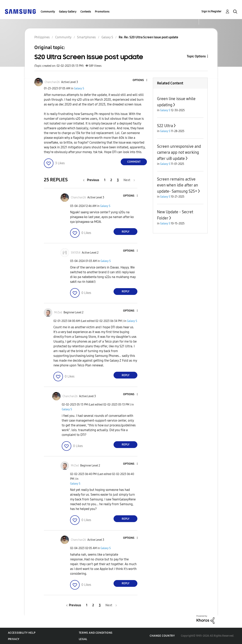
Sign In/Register (212, 11)
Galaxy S (79, 88)
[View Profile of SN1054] (76, 253)
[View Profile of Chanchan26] (52, 82)
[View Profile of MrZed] (58, 312)
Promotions (102, 12)
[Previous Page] (92, 180)
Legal (83, 639)
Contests (86, 12)
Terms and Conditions (96, 633)
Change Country (162, 636)
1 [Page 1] (105, 180)
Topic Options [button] (196, 56)
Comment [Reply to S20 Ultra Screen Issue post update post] (134, 162)
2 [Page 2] (111, 180)
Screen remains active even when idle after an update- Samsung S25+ (177, 185)
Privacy (14, 639)
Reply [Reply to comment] (126, 232)
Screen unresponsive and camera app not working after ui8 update (179, 152)
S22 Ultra (165, 126)
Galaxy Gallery (68, 12)
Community (48, 12)
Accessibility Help (22, 633)
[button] (140, 80)
